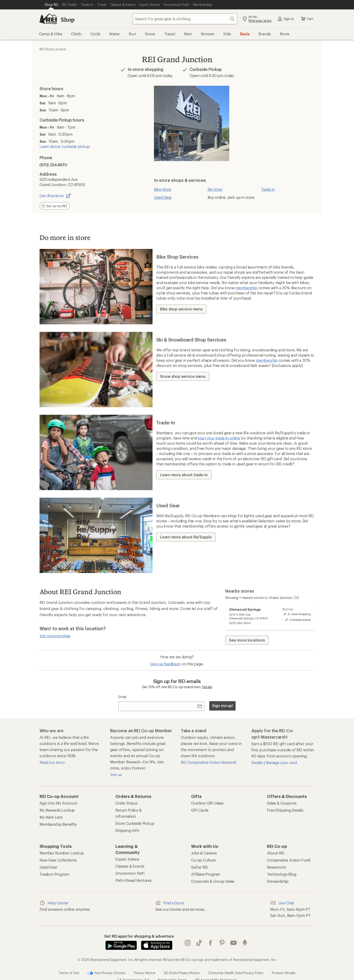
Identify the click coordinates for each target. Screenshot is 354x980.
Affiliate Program (206, 874)
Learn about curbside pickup (65, 146)
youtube (233, 938)
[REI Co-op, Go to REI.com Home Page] (48, 19)
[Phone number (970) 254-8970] (81, 165)
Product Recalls (284, 963)
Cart (307, 19)
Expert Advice (127, 859)
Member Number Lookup (62, 853)
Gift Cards (200, 810)
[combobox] (185, 19)
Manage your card (281, 762)
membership (246, 288)
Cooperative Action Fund (289, 860)
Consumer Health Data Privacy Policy (236, 963)
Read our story (52, 762)
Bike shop (163, 189)
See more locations (247, 640)
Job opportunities (55, 636)
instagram (188, 938)
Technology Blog (282, 874)
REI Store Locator (53, 49)
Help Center (54, 903)
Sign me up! (222, 706)
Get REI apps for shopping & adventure (139, 936)
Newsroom (276, 867)
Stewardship (278, 881)
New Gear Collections (58, 860)
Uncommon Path (130, 873)
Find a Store (170, 903)
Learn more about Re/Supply (186, 537)
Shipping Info (127, 830)
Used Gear (163, 197)
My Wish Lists (51, 817)
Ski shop (215, 189)
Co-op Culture (203, 860)
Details (207, 687)
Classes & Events (130, 866)
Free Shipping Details (285, 810)
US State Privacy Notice (182, 963)
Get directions (55, 196)
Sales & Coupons (282, 803)
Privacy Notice (145, 963)
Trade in (268, 189)
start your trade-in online (219, 438)
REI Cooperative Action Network (209, 762)
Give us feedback (165, 664)
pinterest (222, 938)
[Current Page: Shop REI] (51, 5)
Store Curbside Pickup (135, 823)
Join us (116, 775)
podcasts (245, 938)
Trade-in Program (54, 874)
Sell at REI (199, 867)
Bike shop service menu (181, 309)
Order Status (126, 803)
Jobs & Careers (204, 853)
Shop (68, 19)
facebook (210, 938)
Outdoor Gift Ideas (207, 803)
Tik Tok (199, 938)
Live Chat (282, 903)
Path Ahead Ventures (133, 880)
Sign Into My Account (58, 803)
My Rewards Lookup (57, 810)
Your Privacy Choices (106, 964)
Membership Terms (172, 970)
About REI (276, 853)
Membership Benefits (58, 824)
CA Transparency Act (133, 970)
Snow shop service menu (183, 376)
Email (122, 697)
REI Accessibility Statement (216, 970)
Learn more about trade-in (184, 475)
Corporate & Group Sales (213, 881)
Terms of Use (69, 963)
